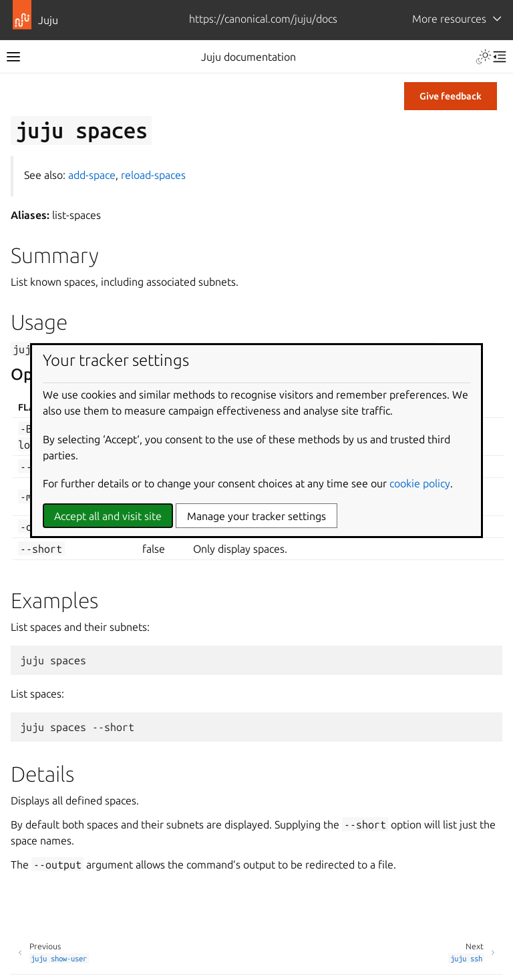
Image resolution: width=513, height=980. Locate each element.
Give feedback (451, 96)
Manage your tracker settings (256, 516)
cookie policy (420, 483)
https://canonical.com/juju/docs (263, 19)
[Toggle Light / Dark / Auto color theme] (484, 57)
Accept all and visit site (108, 516)
